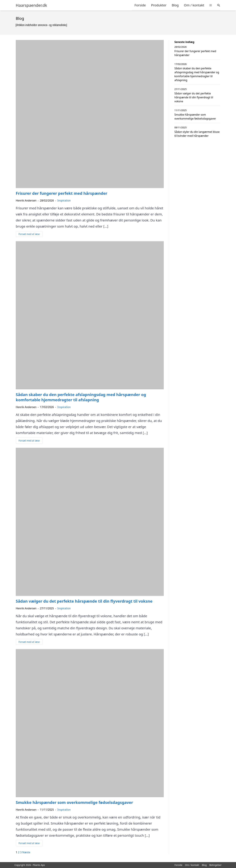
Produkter (159, 5)
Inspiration (64, 200)
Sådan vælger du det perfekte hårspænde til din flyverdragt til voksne (194, 97)
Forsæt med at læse (29, 234)
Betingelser (215, 865)
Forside (140, 5)
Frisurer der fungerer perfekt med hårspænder (195, 53)
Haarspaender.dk (31, 5)
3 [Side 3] (21, 852)
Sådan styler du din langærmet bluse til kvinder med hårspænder (197, 134)
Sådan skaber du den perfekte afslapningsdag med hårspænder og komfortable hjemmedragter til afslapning (197, 74)
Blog (175, 5)
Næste (26, 852)
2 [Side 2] (19, 852)
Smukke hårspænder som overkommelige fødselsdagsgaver (195, 117)
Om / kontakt (194, 5)
